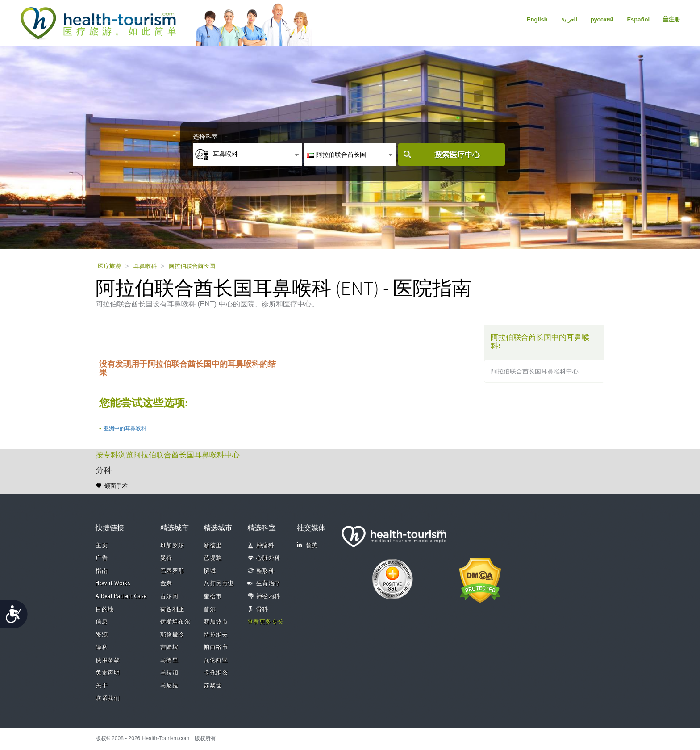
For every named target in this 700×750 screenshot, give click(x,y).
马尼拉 (169, 686)
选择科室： (208, 137)
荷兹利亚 (172, 610)
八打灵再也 (219, 584)
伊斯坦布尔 (175, 622)
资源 (102, 635)
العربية (569, 19)
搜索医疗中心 (457, 155)
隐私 (102, 647)
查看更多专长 (265, 622)
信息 (102, 622)
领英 (307, 545)
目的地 (105, 610)
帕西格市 (216, 647)
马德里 (169, 660)
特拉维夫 (216, 635)
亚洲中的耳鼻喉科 (125, 428)
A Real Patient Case (121, 597)
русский (602, 19)
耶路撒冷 (172, 635)
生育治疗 (268, 584)
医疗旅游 (109, 266)
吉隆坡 (169, 647)
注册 (671, 19)
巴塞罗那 (172, 571)
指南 (102, 571)
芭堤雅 (213, 558)
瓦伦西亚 (216, 660)
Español (638, 19)
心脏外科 (268, 558)
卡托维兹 (216, 673)
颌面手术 (116, 486)
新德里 (213, 546)
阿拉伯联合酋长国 (192, 266)
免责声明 (108, 673)
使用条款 (108, 660)
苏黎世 (213, 686)
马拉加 (169, 673)
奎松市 (213, 597)
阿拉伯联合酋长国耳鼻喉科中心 (535, 371)
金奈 (166, 584)
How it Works (113, 584)
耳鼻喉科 (145, 266)
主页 (102, 546)
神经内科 (268, 597)
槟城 (210, 571)
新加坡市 (216, 622)
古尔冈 (169, 597)
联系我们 (108, 698)
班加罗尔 (172, 546)
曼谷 (166, 558)
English (537, 19)
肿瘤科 (265, 546)
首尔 (210, 610)
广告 (102, 558)
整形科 (265, 571)
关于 (102, 686)
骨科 (262, 610)
